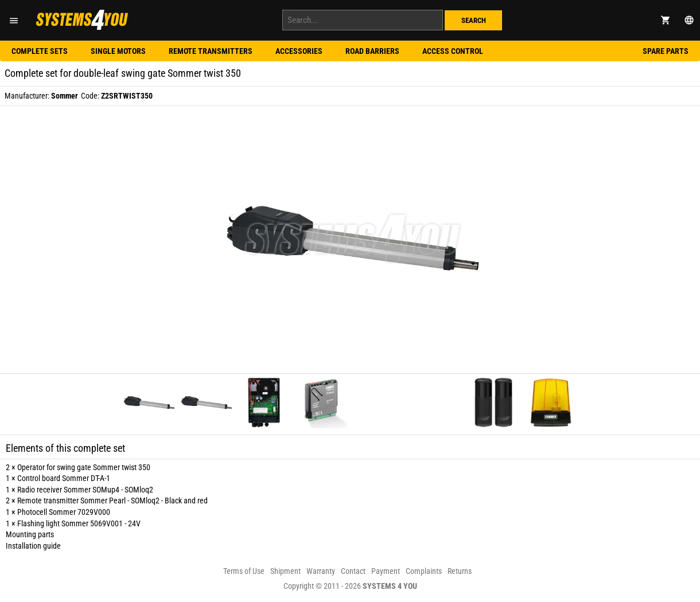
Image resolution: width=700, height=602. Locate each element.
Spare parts (666, 51)
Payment (386, 571)
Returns (460, 571)
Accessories (299, 51)
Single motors (118, 51)
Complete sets (40, 51)
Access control (453, 51)
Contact (353, 571)
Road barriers (372, 51)
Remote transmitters (211, 51)
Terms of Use (244, 571)
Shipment (285, 571)
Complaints (424, 571)
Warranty (321, 571)
